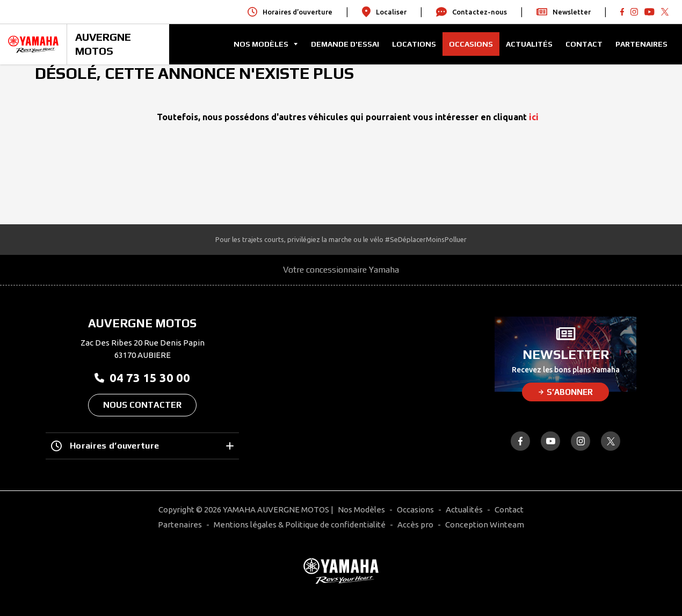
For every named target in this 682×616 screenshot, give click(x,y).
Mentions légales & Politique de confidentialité (300, 525)
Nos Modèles (361, 509)
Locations (414, 44)
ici (534, 117)
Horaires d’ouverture (142, 446)
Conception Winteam (485, 525)
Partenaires (641, 44)
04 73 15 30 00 (142, 377)
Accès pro (415, 525)
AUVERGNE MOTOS (103, 44)
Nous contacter (142, 405)
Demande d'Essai (345, 44)
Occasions (471, 44)
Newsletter (564, 12)
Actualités (529, 44)
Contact (584, 44)
